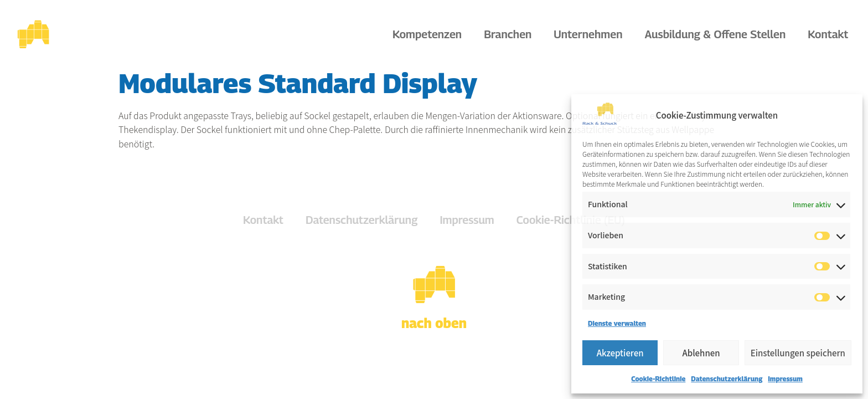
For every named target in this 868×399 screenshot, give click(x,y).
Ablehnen (701, 353)
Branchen (510, 34)
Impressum (785, 379)
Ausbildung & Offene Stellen (718, 34)
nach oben (434, 323)
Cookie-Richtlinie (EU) (571, 220)
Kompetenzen (430, 34)
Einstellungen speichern (798, 353)
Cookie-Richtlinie (658, 379)
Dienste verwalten (617, 323)
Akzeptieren (620, 353)
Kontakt (828, 34)
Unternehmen (591, 34)
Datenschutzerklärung (727, 379)
